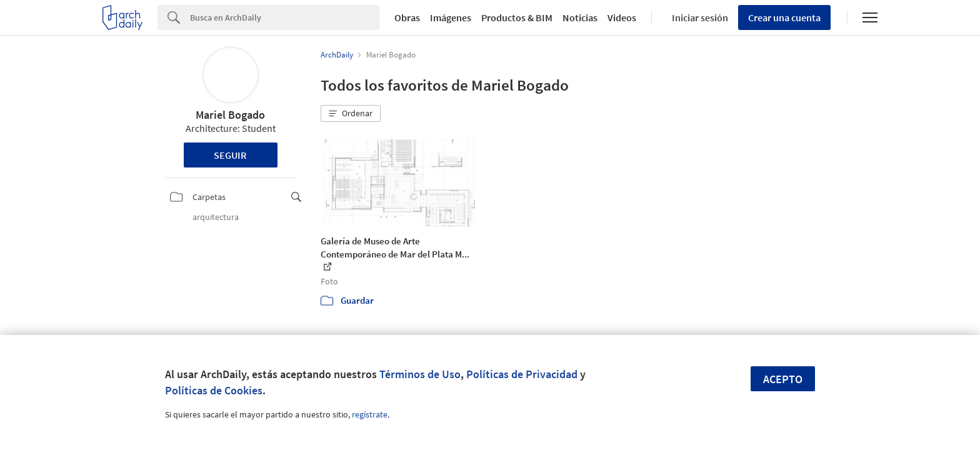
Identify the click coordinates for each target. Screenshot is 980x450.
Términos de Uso (420, 374)
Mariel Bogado (230, 115)
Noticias (580, 17)
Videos (622, 17)
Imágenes (451, 17)
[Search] (285, 17)
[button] (351, 114)
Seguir (230, 155)
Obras (407, 17)
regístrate (370, 414)
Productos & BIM (517, 17)
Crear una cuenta (784, 17)
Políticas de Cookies (214, 390)
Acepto (783, 379)
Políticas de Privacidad (522, 374)
